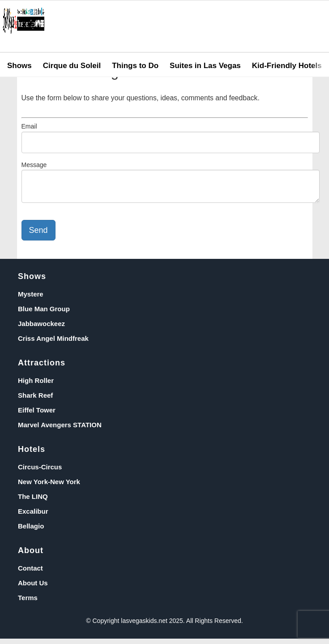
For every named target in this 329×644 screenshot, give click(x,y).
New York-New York (49, 487)
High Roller (36, 386)
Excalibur (33, 517)
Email (29, 126)
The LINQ (33, 502)
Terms (28, 603)
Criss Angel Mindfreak (53, 344)
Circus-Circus (40, 472)
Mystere (31, 299)
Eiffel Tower (37, 415)
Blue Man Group (44, 314)
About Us (33, 588)
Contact (30, 573)
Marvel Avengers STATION (60, 430)
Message (34, 165)
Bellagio (31, 531)
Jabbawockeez (41, 329)
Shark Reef (35, 401)
